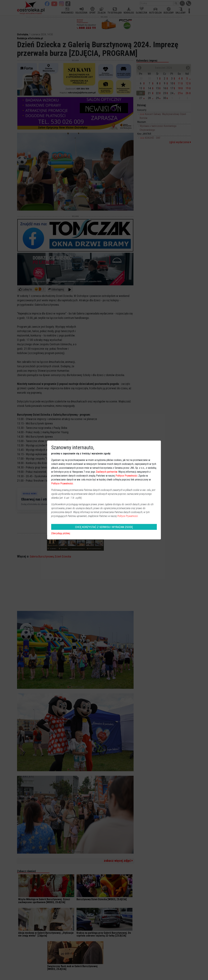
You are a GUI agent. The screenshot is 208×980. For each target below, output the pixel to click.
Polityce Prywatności (126, 476)
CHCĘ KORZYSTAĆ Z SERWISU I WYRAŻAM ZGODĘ (104, 527)
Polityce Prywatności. (128, 516)
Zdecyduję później (61, 533)
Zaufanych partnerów (107, 472)
